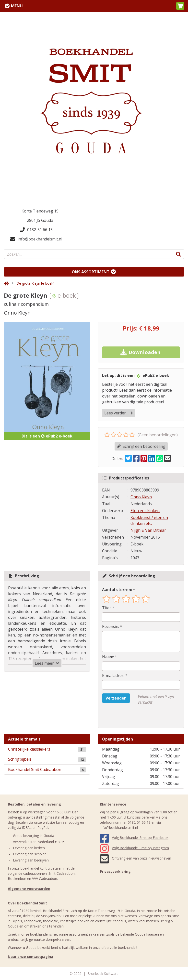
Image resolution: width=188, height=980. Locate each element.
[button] (180, 6)
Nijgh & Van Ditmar (148, 530)
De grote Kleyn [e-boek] (35, 283)
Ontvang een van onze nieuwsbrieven (135, 858)
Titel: (107, 608)
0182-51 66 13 (36, 230)
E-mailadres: (113, 675)
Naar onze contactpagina (30, 957)
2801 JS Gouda (40, 220)
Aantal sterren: (117, 590)
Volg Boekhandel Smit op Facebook (134, 838)
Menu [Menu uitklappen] (17, 6)
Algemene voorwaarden (29, 889)
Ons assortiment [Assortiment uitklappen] (91, 272)
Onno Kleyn (141, 497)
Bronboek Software (103, 973)
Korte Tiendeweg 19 (40, 211)
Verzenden (116, 698)
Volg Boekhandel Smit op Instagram (134, 848)
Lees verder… (119, 413)
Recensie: (111, 626)
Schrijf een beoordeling (141, 446)
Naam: (108, 657)
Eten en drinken (145, 511)
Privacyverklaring (115, 871)
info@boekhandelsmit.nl (36, 239)
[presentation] (133, 716)
